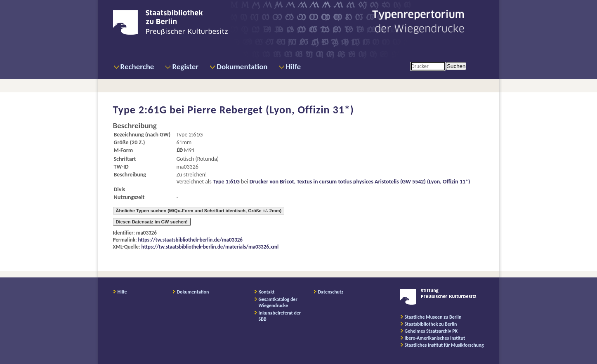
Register (185, 67)
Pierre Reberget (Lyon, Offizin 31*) (271, 110)
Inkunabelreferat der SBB (280, 316)
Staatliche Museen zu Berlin (433, 317)
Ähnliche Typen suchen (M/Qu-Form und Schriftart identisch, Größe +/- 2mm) (199, 211)
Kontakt (267, 292)
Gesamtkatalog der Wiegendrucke (278, 302)
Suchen (456, 66)
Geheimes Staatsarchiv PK (431, 331)
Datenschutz (331, 292)
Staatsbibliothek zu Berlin (431, 324)
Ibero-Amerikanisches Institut (435, 338)
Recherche (137, 67)
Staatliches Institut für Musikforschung (444, 345)
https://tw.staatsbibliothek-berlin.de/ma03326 (190, 240)
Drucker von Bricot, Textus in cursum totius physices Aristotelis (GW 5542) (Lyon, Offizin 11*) (360, 182)
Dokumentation (242, 67)
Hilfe (294, 67)
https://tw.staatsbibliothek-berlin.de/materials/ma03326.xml (210, 247)
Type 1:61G (226, 182)
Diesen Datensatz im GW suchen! (152, 222)
